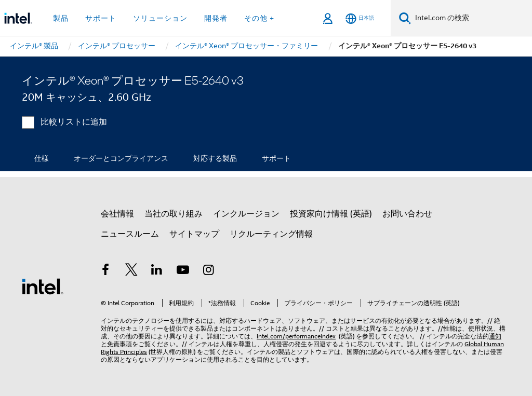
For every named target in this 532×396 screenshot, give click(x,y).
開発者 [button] (216, 18)
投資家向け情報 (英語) (331, 214)
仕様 (42, 158)
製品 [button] (61, 18)
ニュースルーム (130, 234)
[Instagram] (208, 271)
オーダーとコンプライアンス (121, 158)
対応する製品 (215, 158)
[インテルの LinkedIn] (157, 271)
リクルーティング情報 (271, 234)
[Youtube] (183, 271)
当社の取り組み (174, 214)
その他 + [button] (259, 18)
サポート (276, 158)
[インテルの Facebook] (105, 271)
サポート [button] (101, 18)
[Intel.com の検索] (471, 18)
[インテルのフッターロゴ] (43, 286)
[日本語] (360, 18)
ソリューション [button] (160, 18)
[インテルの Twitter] (131, 271)
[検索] (405, 18)
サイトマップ (194, 234)
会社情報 (117, 214)
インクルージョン (246, 214)
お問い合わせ (407, 214)
